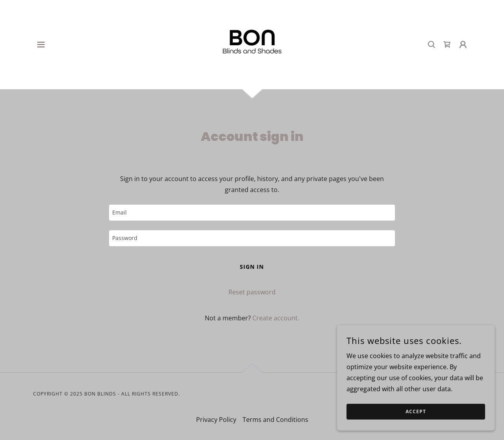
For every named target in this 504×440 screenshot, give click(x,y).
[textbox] (252, 213)
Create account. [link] (276, 318)
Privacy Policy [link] (216, 420)
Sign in (252, 267)
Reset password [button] (252, 292)
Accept (416, 412)
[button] (41, 44)
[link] (252, 44)
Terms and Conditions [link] (275, 420)
